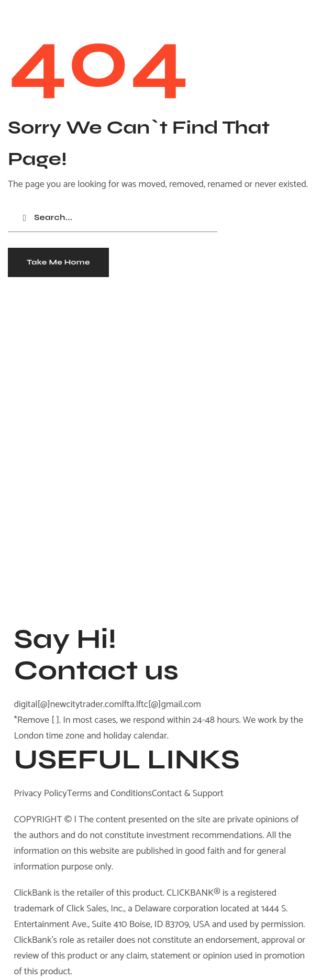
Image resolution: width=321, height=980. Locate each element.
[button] (58, 262)
